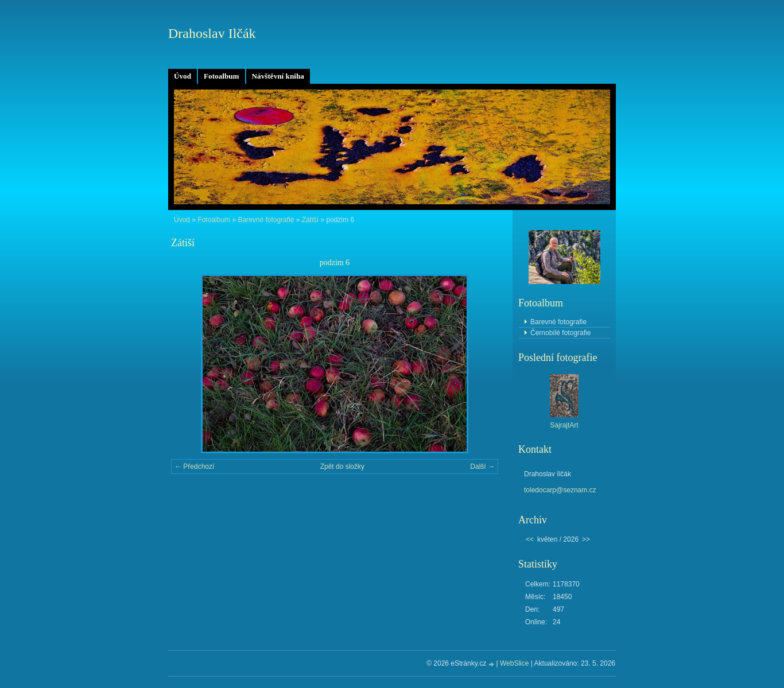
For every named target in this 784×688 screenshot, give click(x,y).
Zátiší (310, 220)
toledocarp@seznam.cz (560, 490)
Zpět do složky (342, 467)
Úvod (183, 76)
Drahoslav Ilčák (212, 33)
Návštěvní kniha (278, 76)
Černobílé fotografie (560, 333)
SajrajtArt (564, 425)
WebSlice (514, 663)
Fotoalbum (222, 76)
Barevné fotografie (266, 220)
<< (530, 539)
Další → (482, 467)
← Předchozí (194, 467)
